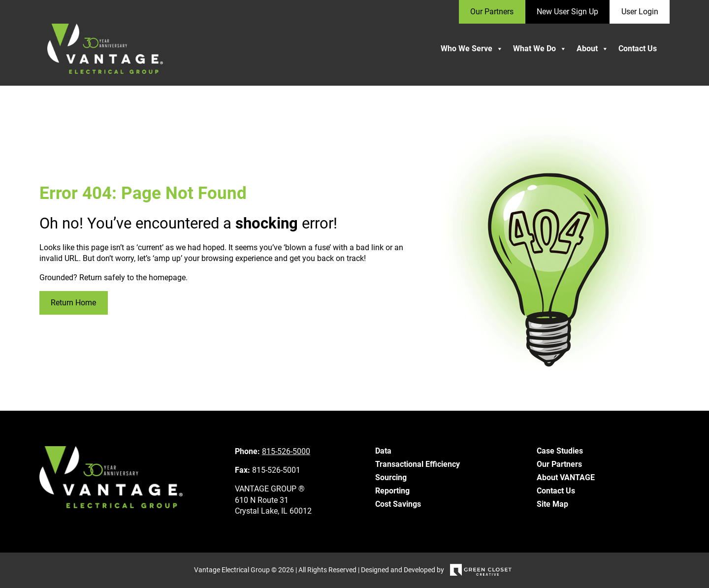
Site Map (552, 504)
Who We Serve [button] (472, 49)
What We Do (540, 49)
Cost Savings (398, 504)
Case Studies (560, 451)
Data (383, 451)
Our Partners (559, 464)
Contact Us (638, 49)
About (593, 49)
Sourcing (391, 477)
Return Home (73, 303)
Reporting (392, 491)
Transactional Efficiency (418, 464)
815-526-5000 (286, 451)
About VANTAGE (566, 477)
